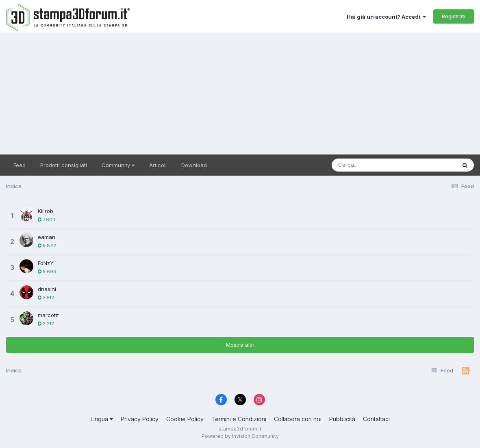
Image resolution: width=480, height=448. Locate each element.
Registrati (454, 16)
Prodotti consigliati (64, 165)
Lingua (102, 419)
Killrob (46, 211)
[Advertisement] (240, 94)
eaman (47, 237)
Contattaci (376, 419)
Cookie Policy (185, 419)
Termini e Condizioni (239, 419)
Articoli (158, 165)
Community (118, 165)
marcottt (48, 315)
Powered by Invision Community (240, 436)
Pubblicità (342, 419)
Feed (20, 165)
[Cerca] (375, 165)
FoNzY (46, 263)
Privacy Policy (140, 419)
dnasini (47, 289)
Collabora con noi (298, 419)
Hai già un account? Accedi (386, 17)
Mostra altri (240, 345)
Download (194, 165)
